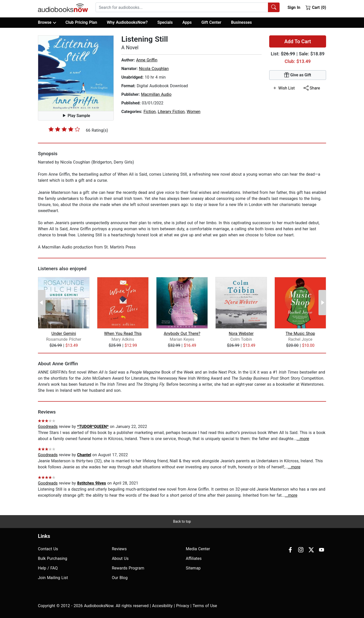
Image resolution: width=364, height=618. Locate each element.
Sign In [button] (294, 7)
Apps (187, 22)
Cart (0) (316, 7)
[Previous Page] (42, 303)
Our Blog (120, 578)
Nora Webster (241, 334)
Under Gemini (64, 334)
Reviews (119, 549)
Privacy (183, 606)
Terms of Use (205, 606)
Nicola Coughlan (154, 69)
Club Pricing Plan (81, 22)
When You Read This (123, 334)
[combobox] (188, 7)
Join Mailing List (53, 578)
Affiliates (194, 558)
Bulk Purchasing (53, 558)
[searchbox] (182, 7)
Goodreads (48, 427)
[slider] (64, 129)
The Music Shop (300, 334)
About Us (120, 558)
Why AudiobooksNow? (127, 22)
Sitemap (193, 568)
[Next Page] (322, 303)
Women (194, 112)
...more (303, 439)
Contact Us (48, 549)
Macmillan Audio (156, 94)
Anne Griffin (147, 60)
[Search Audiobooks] (274, 7)
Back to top (182, 521)
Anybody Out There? (182, 334)
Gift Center (211, 22)
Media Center (198, 549)
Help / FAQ (48, 568)
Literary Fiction (171, 112)
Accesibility (162, 606)
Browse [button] (47, 22)
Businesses (241, 22)
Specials (165, 22)
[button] (76, 73)
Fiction (150, 112)
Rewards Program (128, 568)
